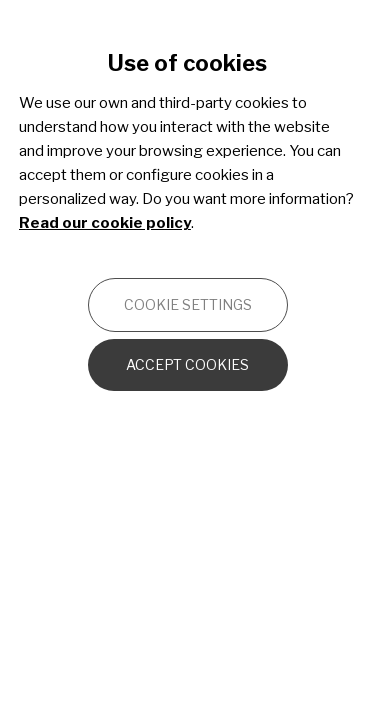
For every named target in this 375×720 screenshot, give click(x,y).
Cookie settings (188, 304)
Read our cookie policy (105, 223)
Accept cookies (187, 364)
